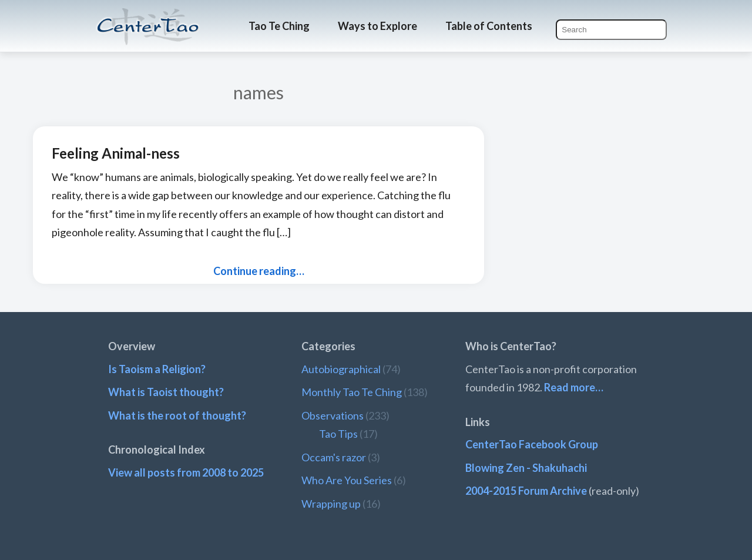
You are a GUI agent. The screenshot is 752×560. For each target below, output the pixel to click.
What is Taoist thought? (166, 392)
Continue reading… (259, 271)
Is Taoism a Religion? (157, 369)
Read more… (574, 387)
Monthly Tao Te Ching (352, 392)
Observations (333, 415)
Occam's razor (334, 457)
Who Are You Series (347, 480)
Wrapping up (331, 504)
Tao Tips (338, 434)
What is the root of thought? (177, 415)
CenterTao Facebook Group (532, 444)
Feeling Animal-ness (116, 153)
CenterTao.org (148, 16)
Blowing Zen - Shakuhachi (526, 468)
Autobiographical (341, 369)
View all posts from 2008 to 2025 (186, 472)
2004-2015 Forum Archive (526, 491)
